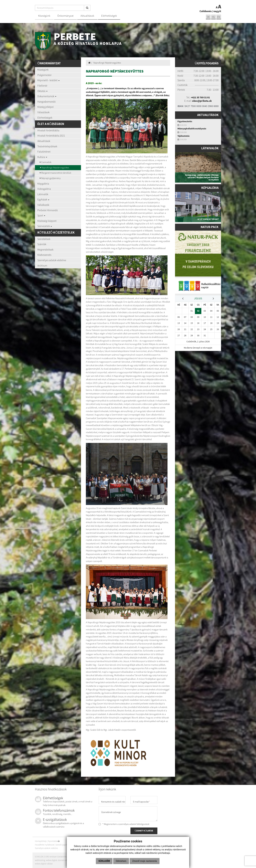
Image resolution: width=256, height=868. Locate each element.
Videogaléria (44, 189)
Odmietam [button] (121, 861)
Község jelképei (46, 107)
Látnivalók (43, 194)
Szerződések (44, 239)
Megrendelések (45, 250)
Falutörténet (44, 152)
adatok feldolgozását (139, 824)
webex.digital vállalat (44, 864)
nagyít (217, 11)
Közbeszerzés (44, 255)
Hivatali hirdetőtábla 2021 (51, 136)
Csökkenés (206, 11)
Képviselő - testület (48, 80)
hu (213, 17)
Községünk (44, 16)
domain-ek (63, 860)
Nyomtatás (54, 841)
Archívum (42, 266)
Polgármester (44, 75)
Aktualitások (87, 16)
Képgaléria (43, 184)
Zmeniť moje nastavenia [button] (145, 861)
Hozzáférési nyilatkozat (45, 845)
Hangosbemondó (46, 102)
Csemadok (46, 162)
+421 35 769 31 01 (200, 97)
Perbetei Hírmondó (48, 210)
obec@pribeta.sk (202, 101)
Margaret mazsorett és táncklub (56, 173)
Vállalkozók (43, 205)
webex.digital (51, 860)
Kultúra (42, 157)
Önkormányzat (65, 16)
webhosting (40, 860)
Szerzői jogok (61, 845)
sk (208, 17)
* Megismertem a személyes (124, 824)
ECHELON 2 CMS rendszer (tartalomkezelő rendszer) (57, 857)
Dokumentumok (47, 96)
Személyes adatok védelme (52, 260)
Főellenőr (42, 86)
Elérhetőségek (109, 16)
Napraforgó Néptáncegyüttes (55, 168)
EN (219, 17)
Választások (43, 112)
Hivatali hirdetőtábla (48, 130)
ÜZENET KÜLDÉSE (144, 831)
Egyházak (43, 199)
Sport (41, 215)
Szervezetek (45, 226)
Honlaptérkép (41, 841)
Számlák (42, 244)
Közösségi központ (47, 221)
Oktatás (42, 91)
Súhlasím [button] (104, 861)
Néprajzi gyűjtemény (50, 178)
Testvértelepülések (47, 146)
